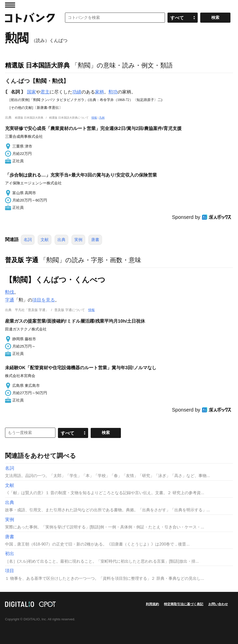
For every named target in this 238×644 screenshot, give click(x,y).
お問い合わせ (218, 604)
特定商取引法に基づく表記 (184, 604)
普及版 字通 (22, 260)
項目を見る (44, 300)
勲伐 (10, 292)
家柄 (99, 92)
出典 (61, 240)
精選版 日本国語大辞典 (37, 65)
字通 (10, 300)
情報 (94, 118)
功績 (77, 92)
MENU (10, 5)
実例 (78, 240)
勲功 (113, 92)
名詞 (28, 240)
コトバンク (30, 18)
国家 (31, 92)
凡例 (102, 118)
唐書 (95, 240)
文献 (45, 240)
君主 (45, 92)
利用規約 (152, 604)
